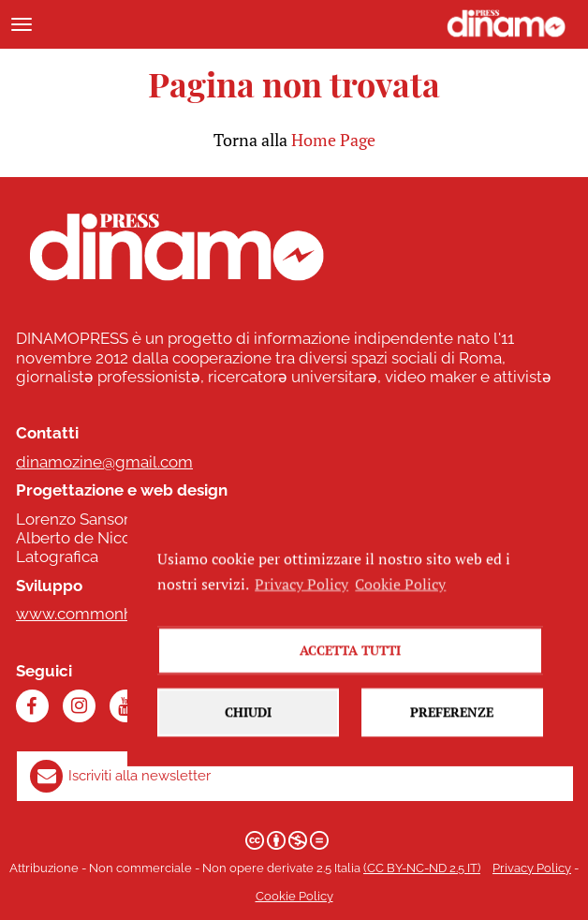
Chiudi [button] (248, 733)
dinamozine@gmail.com (104, 462)
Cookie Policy (294, 896)
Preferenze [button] (452, 733)
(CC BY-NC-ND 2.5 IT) (422, 868)
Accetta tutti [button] (350, 671)
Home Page (333, 140)
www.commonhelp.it (92, 614)
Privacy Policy (532, 868)
